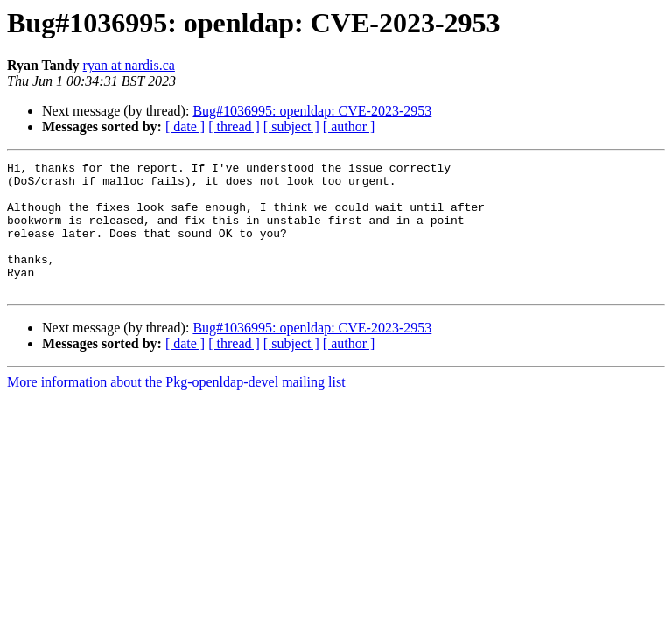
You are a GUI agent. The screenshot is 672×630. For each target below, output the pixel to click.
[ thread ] (234, 126)
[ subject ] (291, 126)
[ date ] (185, 126)
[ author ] (349, 126)
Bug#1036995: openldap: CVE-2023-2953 (312, 111)
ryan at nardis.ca (129, 65)
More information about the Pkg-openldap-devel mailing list (176, 408)
